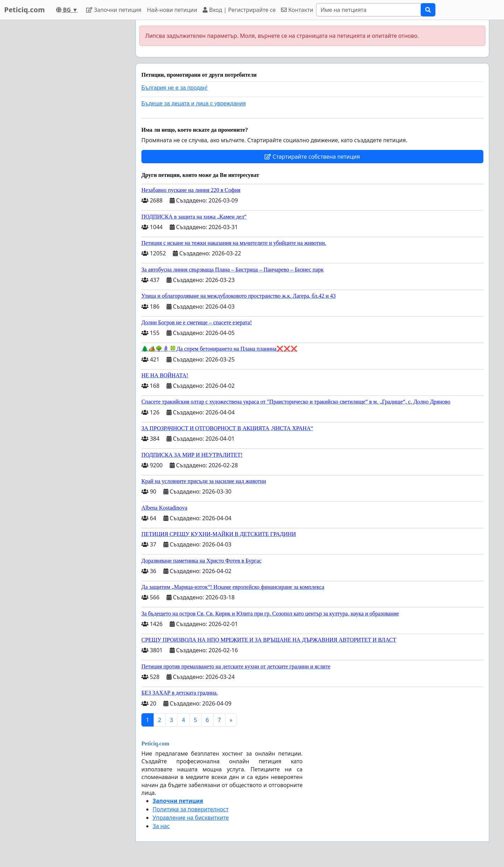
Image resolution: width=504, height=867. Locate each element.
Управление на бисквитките (191, 818)
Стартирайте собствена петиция (312, 157)
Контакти (297, 10)
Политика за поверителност (191, 809)
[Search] (369, 10)
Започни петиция (114, 10)
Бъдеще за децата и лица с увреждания (194, 104)
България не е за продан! (174, 88)
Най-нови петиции (172, 10)
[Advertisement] (67, 125)
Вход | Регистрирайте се (239, 10)
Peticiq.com (24, 10)
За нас (161, 826)
